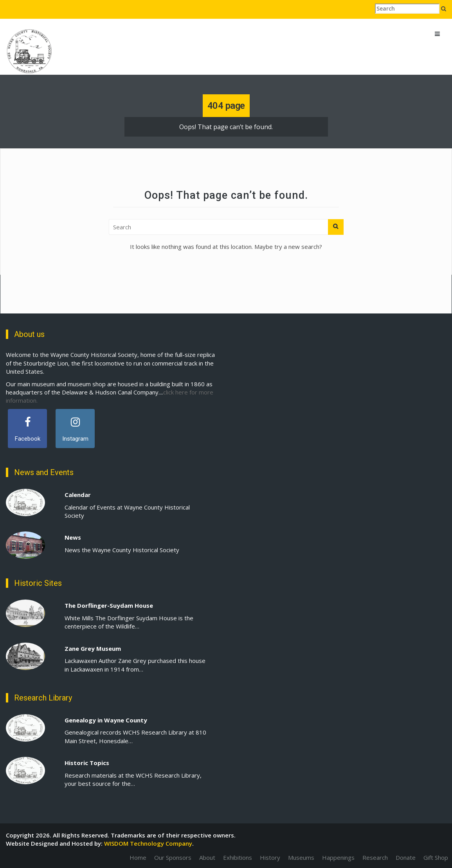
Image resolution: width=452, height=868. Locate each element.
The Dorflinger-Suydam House (109, 605)
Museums (301, 857)
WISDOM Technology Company (148, 843)
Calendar (78, 495)
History (270, 857)
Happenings (338, 857)
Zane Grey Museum (93, 648)
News (73, 537)
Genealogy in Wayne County (106, 720)
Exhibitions (238, 857)
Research (375, 857)
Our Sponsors (173, 857)
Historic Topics (87, 763)
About (207, 857)
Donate (406, 857)
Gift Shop (436, 857)
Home (138, 857)
